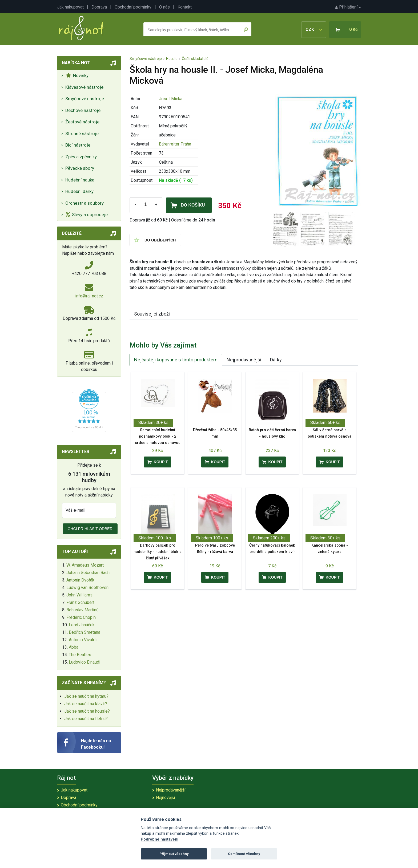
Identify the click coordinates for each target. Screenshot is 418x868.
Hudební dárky (79, 191)
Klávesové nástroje (84, 87)
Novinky (77, 75)
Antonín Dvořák (80, 580)
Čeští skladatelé (195, 59)
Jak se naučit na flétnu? (86, 719)
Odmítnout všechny (244, 854)
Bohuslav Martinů (83, 610)
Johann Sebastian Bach (88, 573)
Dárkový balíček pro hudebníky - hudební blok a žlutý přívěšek (158, 552)
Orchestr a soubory (85, 203)
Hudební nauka (80, 180)
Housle (172, 59)
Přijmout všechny (174, 854)
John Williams (79, 595)
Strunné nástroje (82, 134)
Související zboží (152, 314)
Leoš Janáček (82, 625)
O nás (164, 7)
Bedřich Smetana (85, 632)
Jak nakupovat (70, 7)
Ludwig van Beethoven (87, 588)
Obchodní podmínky (133, 7)
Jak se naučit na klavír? (86, 704)
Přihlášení (348, 7)
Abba (74, 647)
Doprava (99, 7)
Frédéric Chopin (81, 617)
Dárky (276, 360)
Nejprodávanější (244, 360)
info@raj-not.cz (89, 296)
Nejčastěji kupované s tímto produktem (176, 360)
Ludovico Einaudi (85, 662)
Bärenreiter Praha (175, 144)
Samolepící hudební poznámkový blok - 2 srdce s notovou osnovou (158, 436)
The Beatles (80, 655)
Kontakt (185, 7)
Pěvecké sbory (80, 168)
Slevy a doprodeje (87, 215)
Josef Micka (171, 99)
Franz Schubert (80, 602)
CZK (314, 29)
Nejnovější (165, 798)
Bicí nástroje (78, 145)
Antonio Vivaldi (83, 640)
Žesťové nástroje (82, 122)
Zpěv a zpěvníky (81, 157)
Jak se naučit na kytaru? (86, 696)
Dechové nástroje (83, 110)
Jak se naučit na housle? (87, 711)
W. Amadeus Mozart (85, 565)
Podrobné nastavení (160, 839)
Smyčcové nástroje (85, 99)
